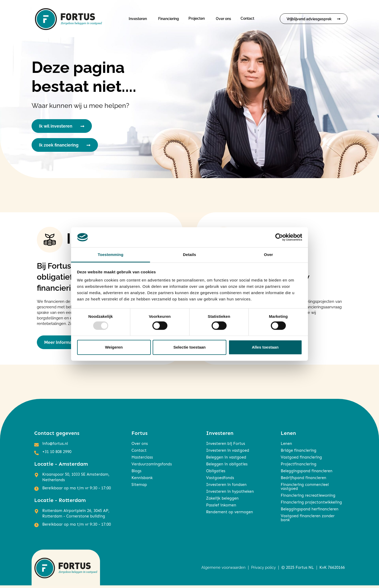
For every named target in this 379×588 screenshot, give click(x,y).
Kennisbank (142, 480)
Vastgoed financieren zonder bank (308, 521)
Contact (247, 18)
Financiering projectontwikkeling (311, 505)
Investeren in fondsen (226, 487)
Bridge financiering (298, 453)
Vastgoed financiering (301, 460)
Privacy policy (263, 570)
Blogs (136, 474)
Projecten (197, 18)
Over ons (223, 19)
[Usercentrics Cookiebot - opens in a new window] (279, 237)
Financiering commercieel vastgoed (305, 489)
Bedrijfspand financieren (303, 480)
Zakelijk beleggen (222, 501)
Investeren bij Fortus (226, 446)
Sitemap (139, 487)
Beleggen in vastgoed (226, 460)
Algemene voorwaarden (223, 570)
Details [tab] (189, 255)
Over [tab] (269, 255)
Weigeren (114, 347)
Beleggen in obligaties (227, 467)
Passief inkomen (221, 508)
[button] (139, 19)
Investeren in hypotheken (230, 494)
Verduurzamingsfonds (151, 467)
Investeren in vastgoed (228, 453)
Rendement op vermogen (230, 515)
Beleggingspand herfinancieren (309, 512)
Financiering (169, 19)
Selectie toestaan (190, 347)
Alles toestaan (265, 347)
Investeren (138, 19)
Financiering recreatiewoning (308, 498)
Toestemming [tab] (111, 255)
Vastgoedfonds (220, 480)
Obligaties (216, 474)
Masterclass (142, 460)
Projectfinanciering (298, 467)
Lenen (286, 446)
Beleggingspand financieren (306, 474)
